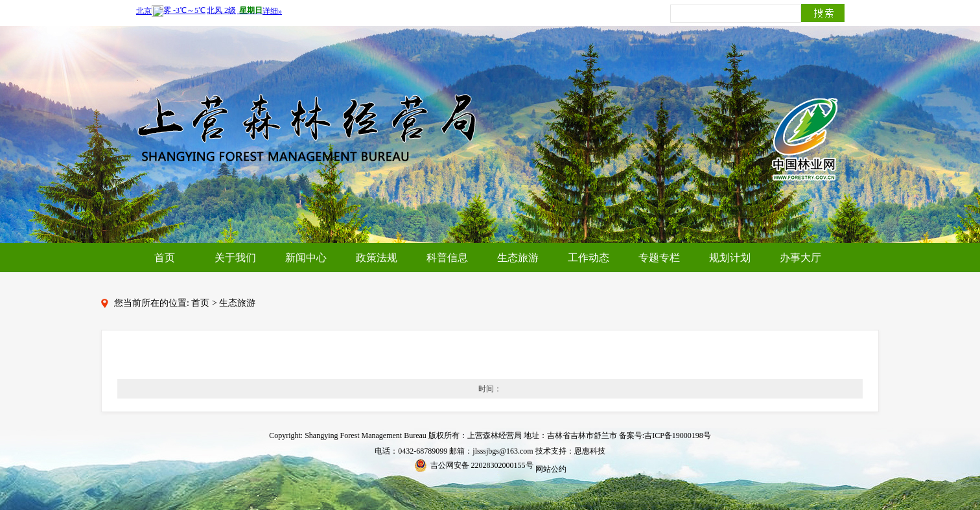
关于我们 (235, 258)
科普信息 (447, 258)
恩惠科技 (590, 451)
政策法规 (377, 258)
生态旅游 (518, 258)
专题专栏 (659, 258)
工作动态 (589, 258)
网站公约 (551, 469)
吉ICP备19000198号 (678, 435)
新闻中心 (306, 258)
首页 (165, 258)
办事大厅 (800, 258)
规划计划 (730, 258)
